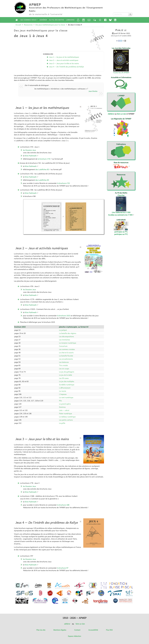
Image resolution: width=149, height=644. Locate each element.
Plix (60, 401)
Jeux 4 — (66, 67)
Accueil (18, 25)
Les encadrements (66, 359)
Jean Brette (93, 91)
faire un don (121, 114)
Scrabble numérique (67, 385)
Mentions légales (60, 630)
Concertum (63, 346)
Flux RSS (109, 630)
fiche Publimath (31, 156)
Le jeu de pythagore (67, 372)
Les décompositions (66, 336)
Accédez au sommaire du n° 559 (120, 215)
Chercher (121, 195)
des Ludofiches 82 (42, 169)
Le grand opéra (65, 404)
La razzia (63, 391)
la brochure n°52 (64, 183)
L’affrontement (65, 388)
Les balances (64, 362)
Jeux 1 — (64, 57)
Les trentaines (65, 340)
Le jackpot (63, 330)
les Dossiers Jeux (29, 150)
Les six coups (64, 369)
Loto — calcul (64, 410)
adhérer (67, 624)
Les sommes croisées (67, 349)
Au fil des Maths (57, 20)
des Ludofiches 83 (42, 180)
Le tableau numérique (67, 417)
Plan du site (41, 630)
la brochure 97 (63, 568)
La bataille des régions (68, 333)
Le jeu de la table (66, 375)
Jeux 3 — (64, 63)
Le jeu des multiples (67, 381)
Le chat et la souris (66, 353)
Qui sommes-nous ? (29, 20)
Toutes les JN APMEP (121, 73)
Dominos (62, 407)
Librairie (70, 20)
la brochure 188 (63, 505)
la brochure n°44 (44, 159)
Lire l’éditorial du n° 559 (121, 212)
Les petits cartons (66, 420)
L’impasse (63, 394)
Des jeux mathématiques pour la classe (50, 25)
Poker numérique (65, 413)
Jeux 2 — (64, 60)
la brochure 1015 (64, 316)
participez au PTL (121, 232)
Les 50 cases (64, 378)
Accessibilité (93, 630)
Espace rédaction (74, 636)
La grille (62, 423)
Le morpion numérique (68, 343)
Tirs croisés (63, 365)
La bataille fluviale (66, 356)
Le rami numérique (66, 397)
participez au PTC (121, 234)
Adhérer (43, 20)
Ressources (28, 25)
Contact (77, 630)
